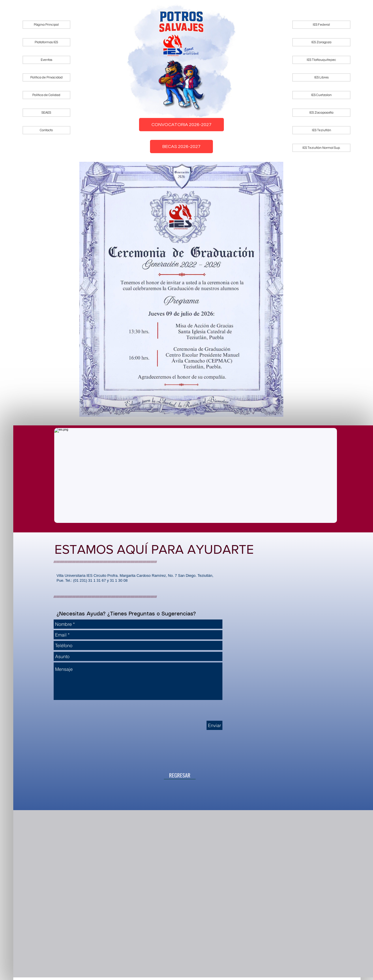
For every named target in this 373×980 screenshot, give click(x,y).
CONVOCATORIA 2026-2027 (181, 125)
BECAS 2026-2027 (181, 147)
